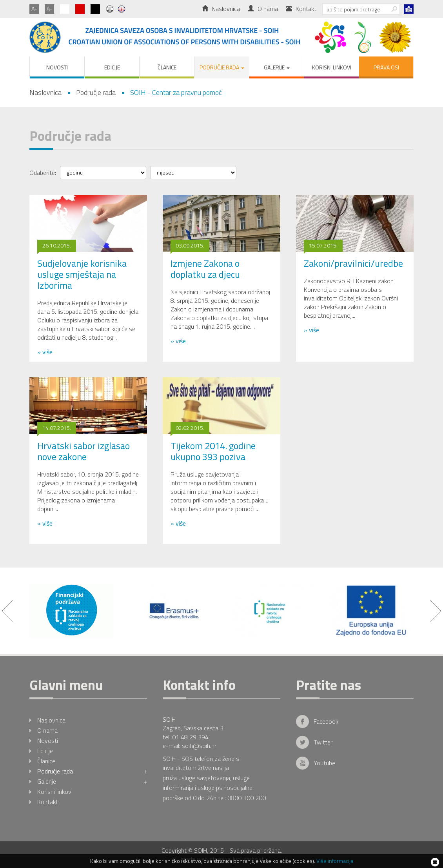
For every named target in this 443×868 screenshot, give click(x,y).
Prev (7, 611)
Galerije (92, 781)
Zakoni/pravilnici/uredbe (353, 263)
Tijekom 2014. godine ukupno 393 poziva (213, 451)
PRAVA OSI (386, 67)
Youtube (324, 763)
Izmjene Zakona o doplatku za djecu (205, 269)
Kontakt (301, 9)
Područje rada (92, 771)
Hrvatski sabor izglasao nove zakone (84, 451)
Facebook (326, 721)
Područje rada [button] (222, 67)
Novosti (57, 67)
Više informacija (335, 861)
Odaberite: (43, 172)
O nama (263, 9)
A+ (34, 8)
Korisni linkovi (332, 67)
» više (45, 352)
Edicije (112, 67)
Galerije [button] (277, 67)
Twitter (323, 742)
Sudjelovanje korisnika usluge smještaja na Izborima (82, 274)
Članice (167, 67)
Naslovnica (221, 9)
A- (49, 8)
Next (436, 611)
